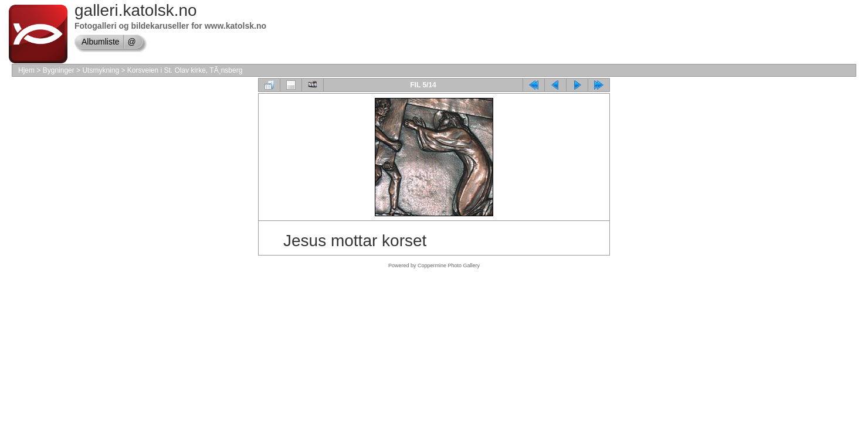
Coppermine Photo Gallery (449, 266)
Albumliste (101, 42)
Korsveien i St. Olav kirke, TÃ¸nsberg (185, 70)
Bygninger (59, 70)
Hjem (26, 70)
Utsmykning (101, 70)
